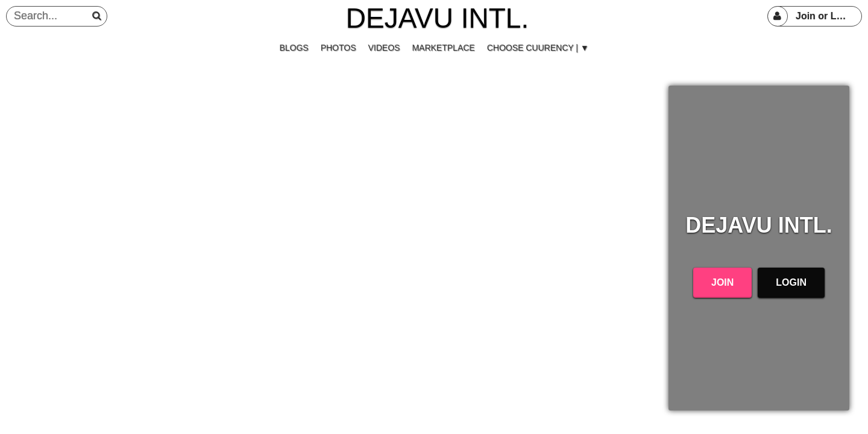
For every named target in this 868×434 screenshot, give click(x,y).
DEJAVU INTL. (437, 18)
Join (722, 282)
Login (791, 282)
